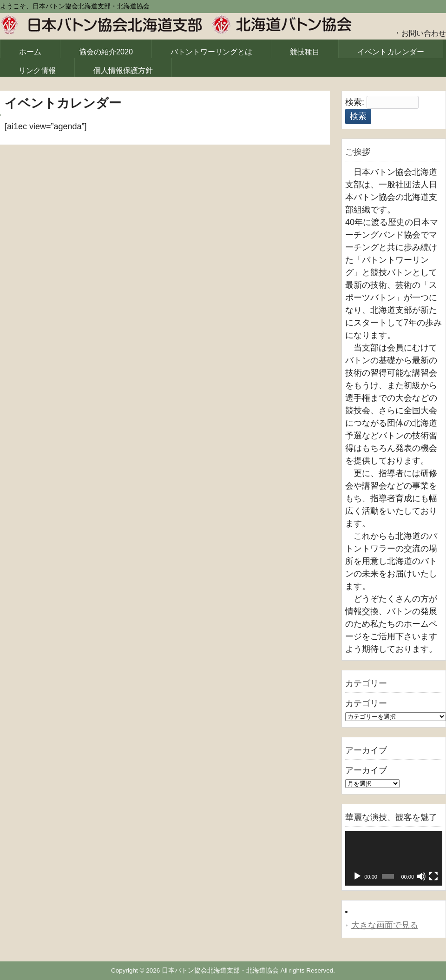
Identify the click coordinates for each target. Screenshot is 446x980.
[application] (394, 859)
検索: (355, 102)
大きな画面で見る (385, 925)
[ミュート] (421, 876)
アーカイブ (366, 770)
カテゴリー (366, 703)
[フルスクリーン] (433, 876)
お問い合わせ (424, 33)
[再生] (357, 876)
